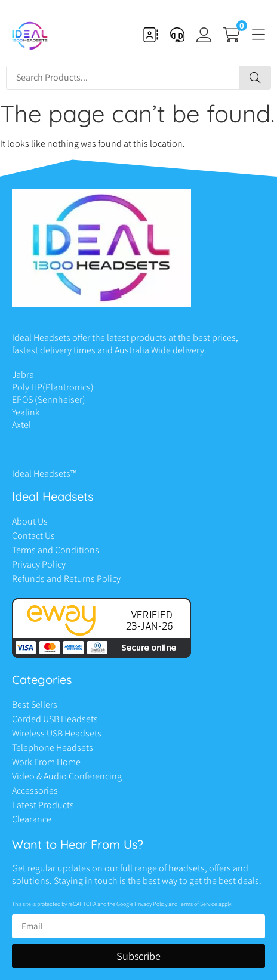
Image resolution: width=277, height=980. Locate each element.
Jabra (23, 375)
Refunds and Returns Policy (66, 579)
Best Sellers (35, 705)
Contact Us (33, 536)
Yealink (26, 412)
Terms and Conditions (56, 550)
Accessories (35, 791)
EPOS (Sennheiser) (49, 400)
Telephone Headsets (53, 748)
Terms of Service (198, 904)
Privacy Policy (39, 564)
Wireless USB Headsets (57, 733)
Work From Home (46, 762)
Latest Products (43, 805)
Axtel (21, 425)
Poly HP (27, 387)
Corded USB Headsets (55, 719)
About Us (30, 521)
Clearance (32, 819)
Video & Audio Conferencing (67, 776)
